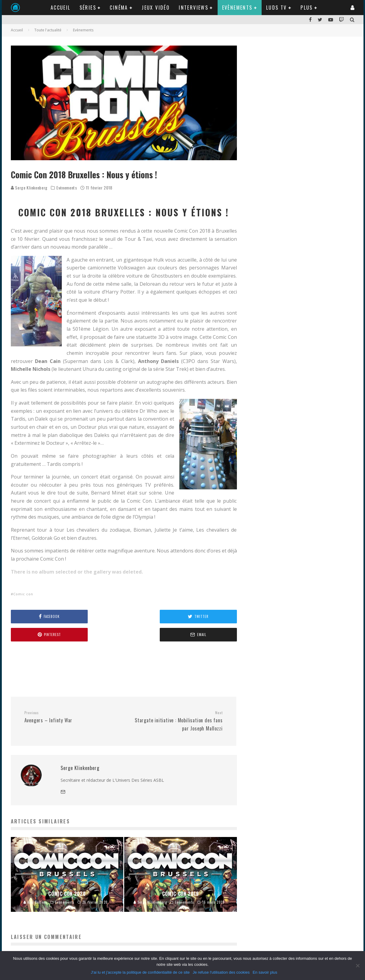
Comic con (23, 594)
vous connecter (55, 936)
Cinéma (119, 8)
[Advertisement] (121, 651)
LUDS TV (277, 8)
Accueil (61, 8)
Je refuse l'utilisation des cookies (221, 972)
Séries (88, 8)
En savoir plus (265, 972)
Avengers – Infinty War (72, 699)
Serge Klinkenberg (29, 188)
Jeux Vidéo (156, 8)
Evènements (237, 8)
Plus (307, 8)
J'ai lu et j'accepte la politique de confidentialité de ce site (140, 972)
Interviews (194, 8)
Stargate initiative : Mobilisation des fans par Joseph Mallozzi (175, 703)
